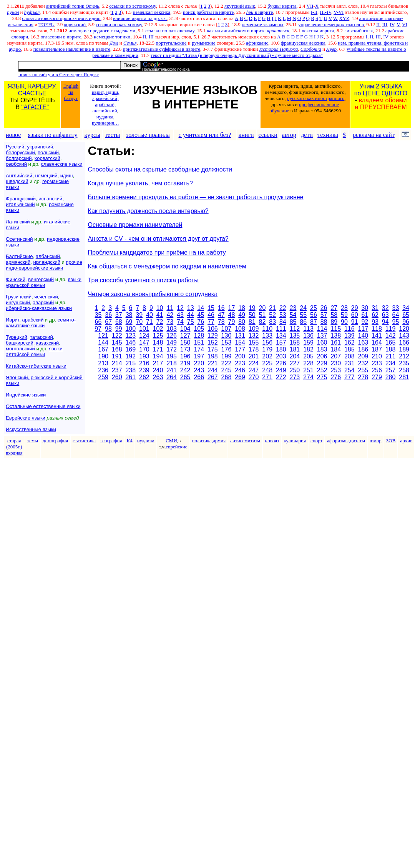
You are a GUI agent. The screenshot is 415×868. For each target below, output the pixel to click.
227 (295, 363)
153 (227, 342)
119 (391, 329)
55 (303, 315)
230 (336, 363)
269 (240, 377)
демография (55, 441)
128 (199, 336)
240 (158, 370)
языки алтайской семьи (34, 352)
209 (363, 356)
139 (349, 336)
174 (199, 349)
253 (336, 370)
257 (391, 370)
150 (185, 342)
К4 (129, 441)
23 (293, 308)
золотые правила (148, 135)
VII (310, 6)
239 (144, 370)
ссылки (268, 135)
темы (33, 441)
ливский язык (359, 31)
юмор (376, 441)
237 (117, 370)
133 (267, 336)
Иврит (12, 320)
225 (267, 363)
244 (213, 370)
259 (103, 377)
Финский (16, 279)
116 (349, 329)
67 (108, 322)
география (111, 441)
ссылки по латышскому (170, 31)
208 (349, 356)
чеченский (46, 297)
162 (349, 342)
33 (396, 308)
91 (355, 322)
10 (160, 308)
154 (240, 342)
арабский (33, 320)
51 (262, 315)
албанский (48, 256)
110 (267, 329)
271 (267, 377)
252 (322, 370)
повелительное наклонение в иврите (72, 49)
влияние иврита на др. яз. (140, 18)
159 (308, 342)
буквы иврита (282, 6)
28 (344, 308)
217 (158, 363)
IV (392, 24)
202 (267, 356)
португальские (171, 43)
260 (117, 377)
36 (108, 315)
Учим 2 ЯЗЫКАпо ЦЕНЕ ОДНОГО (381, 90)
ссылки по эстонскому (132, 6)
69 (129, 322)
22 (283, 308)
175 (213, 349)
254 (349, 370)
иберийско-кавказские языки (39, 308)
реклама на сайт (374, 135)
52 (272, 315)
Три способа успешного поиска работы (143, 280)
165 (391, 342)
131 (240, 336)
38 (129, 315)
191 (117, 356)
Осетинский (19, 239)
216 (144, 363)
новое (13, 135)
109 (254, 329)
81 (252, 322)
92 (365, 322)
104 (185, 329)
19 (252, 308)
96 (406, 322)
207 (336, 356)
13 (191, 308)
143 (404, 336)
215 (130, 363)
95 (396, 322)
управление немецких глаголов (331, 24)
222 (227, 363)
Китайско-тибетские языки (36, 366)
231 (349, 363)
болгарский (19, 158)
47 (221, 315)
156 (267, 342)
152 (213, 342)
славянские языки (62, 164)
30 (365, 308)
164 (377, 342)
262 (144, 377)
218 (172, 363)
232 (363, 363)
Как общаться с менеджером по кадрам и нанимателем (167, 266)
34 (406, 308)
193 (144, 356)
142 (391, 336)
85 (293, 322)
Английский (19, 176)
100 (130, 329)
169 (130, 349)
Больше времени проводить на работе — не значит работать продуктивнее (196, 197)
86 (303, 322)
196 (185, 356)
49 (242, 315)
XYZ (344, 18)
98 (108, 329)
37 (119, 315)
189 (404, 349)
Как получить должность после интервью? (148, 211)
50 (252, 315)
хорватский (47, 158)
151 (199, 342)
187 (377, 349)
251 (308, 370)
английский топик (73, 6)
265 (185, 377)
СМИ (171, 441)
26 (324, 308)
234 (391, 363)
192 (130, 356)
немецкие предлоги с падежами (102, 31)
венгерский (41, 279)
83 (272, 322)
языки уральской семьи (44, 282)
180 (281, 349)
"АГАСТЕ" (35, 107)
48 (232, 315)
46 (211, 315)
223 (240, 363)
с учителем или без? (205, 135)
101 (144, 329)
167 (103, 349)
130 (227, 336)
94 (385, 322)
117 (363, 329)
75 (191, 322)
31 (375, 308)
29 (355, 308)
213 (103, 363)
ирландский (47, 262)
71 (149, 322)
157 (281, 342)
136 (308, 336)
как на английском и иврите (248, 31)
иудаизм (146, 441)
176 (227, 349)
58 (334, 315)
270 (254, 377)
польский (48, 152)
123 (130, 336)
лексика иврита (318, 31)
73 (170, 322)
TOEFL (46, 24)
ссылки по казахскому (119, 24)
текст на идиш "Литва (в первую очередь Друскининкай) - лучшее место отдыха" (237, 55)
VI (405, 24)
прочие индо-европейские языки (44, 265)
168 (117, 349)
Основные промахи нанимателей (135, 225)
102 (158, 329)
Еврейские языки (26, 418)
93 (375, 322)
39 (139, 315)
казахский (47, 343)
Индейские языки (26, 395)
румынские (203, 43)
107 (227, 329)
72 (160, 322)
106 (213, 329)
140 (363, 336)
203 (281, 356)
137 (322, 336)
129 (213, 336)
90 (344, 322)
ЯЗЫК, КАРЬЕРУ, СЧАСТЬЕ (32, 90)
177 (240, 349)
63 (385, 315)
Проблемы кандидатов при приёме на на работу (157, 252)
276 (336, 377)
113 (308, 329)
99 (119, 329)
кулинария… (105, 123)
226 (281, 363)
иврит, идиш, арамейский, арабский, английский (106, 101)
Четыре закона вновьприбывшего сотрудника (153, 294)
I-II (314, 12)
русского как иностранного (316, 98)
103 (172, 329)
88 (324, 322)
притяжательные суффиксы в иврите (161, 49)
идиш (67, 176)
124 (144, 336)
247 (254, 370)
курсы (92, 135)
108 (240, 329)
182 (308, 349)
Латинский (18, 222)
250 (295, 370)
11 (170, 308)
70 (139, 322)
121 (103, 336)
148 (158, 342)
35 (98, 315)
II (378, 24)
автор (289, 135)
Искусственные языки (31, 429)
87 (314, 322)
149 (172, 342)
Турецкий (17, 337)
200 (240, 356)
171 (158, 349)
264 (172, 377)
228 (308, 363)
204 (295, 356)
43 (180, 315)
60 (355, 315)
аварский (43, 302)
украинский (40, 147)
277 (349, 377)
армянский (18, 262)
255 (363, 370)
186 (363, 349)
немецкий (46, 176)
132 (254, 336)
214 (117, 363)
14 (201, 308)
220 (199, 363)
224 (254, 363)
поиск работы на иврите (208, 12)
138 (336, 336)
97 (98, 329)
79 (232, 322)
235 (404, 363)
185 (349, 349)
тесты (112, 135)
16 (221, 308)
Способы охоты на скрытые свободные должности (160, 169)
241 (172, 370)
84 (283, 322)
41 (160, 315)
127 (185, 336)
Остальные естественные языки (43, 406)
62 (375, 315)
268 (227, 377)
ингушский (18, 302)
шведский (17, 181)
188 (391, 349)
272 (281, 377)
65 (406, 315)
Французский (21, 199)
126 (172, 336)
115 (336, 329)
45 (201, 315)
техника (328, 135)
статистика (84, 441)
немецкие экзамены (262, 24)
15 (211, 308)
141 (377, 336)
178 (254, 349)
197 (199, 356)
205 (308, 356)
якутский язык (240, 6)
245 (227, 370)
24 (303, 308)
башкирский (20, 343)
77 (211, 322)
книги (246, 135)
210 (377, 356)
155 (254, 342)
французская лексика (303, 43)
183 (322, 349)
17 (232, 308)
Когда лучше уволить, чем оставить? (140, 183)
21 (272, 308)
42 (170, 315)
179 (267, 349)
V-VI (339, 12)
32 (385, 308)
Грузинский (19, 297)
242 (185, 370)
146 (130, 342)
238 (130, 370)
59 (344, 315)
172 (172, 349)
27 (334, 308)
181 (295, 349)
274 (308, 377)
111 (281, 329)
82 (262, 322)
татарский (41, 337)
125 (158, 336)
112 (295, 329)
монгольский (20, 349)
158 (295, 342)
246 (240, 370)
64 (396, 315)
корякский (75, 24)
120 (404, 329)
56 (314, 315)
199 (227, 356)
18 (242, 308)
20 (262, 308)
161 (336, 342)
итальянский (20, 204)
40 (149, 315)
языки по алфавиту (52, 135)
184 (336, 349)
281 (404, 377)
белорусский (20, 152)
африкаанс (257, 43)
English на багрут (71, 92)
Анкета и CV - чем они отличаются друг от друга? (158, 239)
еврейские (177, 447)
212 (404, 356)
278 (363, 377)
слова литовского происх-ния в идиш (61, 18)
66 (98, 322)
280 (391, 377)
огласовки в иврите (61, 37)
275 (322, 377)
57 (324, 315)
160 (322, 342)
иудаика (105, 117)
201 (254, 356)
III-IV (326, 12)
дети (307, 135)
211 (391, 356)
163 (363, 342)
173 (185, 349)
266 (199, 377)
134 (281, 336)
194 (158, 356)
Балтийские (19, 256)
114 (322, 329)
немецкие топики (112, 37)
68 (119, 322)
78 (221, 322)
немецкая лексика (152, 12)
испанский (50, 199)
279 (377, 377)
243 (199, 370)
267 (213, 377)
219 (185, 363)
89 (334, 322)
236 (103, 370)
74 (180, 322)
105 (199, 329)
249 (281, 370)
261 (130, 377)
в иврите (260, 12)
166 (404, 342)
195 (172, 356)
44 (191, 315)
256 (377, 370)
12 (180, 308)
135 (295, 336)
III (385, 24)
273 (295, 377)
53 (283, 315)
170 (144, 349)
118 (377, 329)
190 (103, 356)
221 (213, 363)
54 (293, 315)
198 (213, 356)
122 (117, 336)
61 (365, 315)
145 (117, 342)
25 (314, 308)
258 (404, 370)
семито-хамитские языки (41, 323)
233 (377, 363)
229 (322, 363)
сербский (16, 164)
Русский (15, 147)
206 (322, 356)
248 (267, 370)
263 (158, 377)
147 (144, 342)
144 (103, 342)
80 (242, 322)
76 (201, 322)
